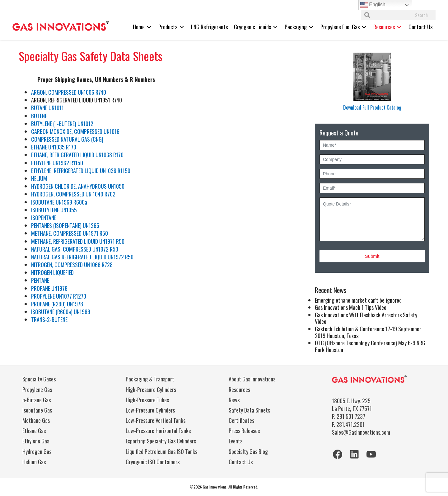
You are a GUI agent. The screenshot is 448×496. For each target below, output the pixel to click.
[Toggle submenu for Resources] (399, 27)
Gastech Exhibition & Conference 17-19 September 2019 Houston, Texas (368, 332)
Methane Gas (36, 420)
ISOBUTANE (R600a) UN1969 (61, 312)
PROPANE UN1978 (49, 288)
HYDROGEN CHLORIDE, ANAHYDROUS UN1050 (78, 186)
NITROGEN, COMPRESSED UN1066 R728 (72, 265)
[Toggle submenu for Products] (182, 27)
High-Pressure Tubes (147, 400)
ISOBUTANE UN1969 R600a (59, 202)
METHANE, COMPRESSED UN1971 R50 (70, 233)
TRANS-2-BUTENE (49, 319)
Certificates (241, 420)
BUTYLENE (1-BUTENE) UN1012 (62, 124)
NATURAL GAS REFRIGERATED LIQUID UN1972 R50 (82, 257)
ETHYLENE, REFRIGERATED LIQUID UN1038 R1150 (81, 171)
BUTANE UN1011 (48, 108)
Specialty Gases (39, 379)
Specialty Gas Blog (248, 451)
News (234, 400)
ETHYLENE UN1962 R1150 (57, 163)
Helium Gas (34, 462)
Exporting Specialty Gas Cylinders (161, 441)
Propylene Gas (37, 390)
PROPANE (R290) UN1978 (57, 304)
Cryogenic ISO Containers (153, 462)
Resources (239, 390)
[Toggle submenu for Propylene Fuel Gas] (364, 27)
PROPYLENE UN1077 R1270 (59, 296)
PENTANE (40, 280)
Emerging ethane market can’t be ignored (358, 300)
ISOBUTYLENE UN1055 (54, 210)
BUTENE (39, 116)
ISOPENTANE (44, 218)
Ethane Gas (34, 431)
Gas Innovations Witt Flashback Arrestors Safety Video (366, 318)
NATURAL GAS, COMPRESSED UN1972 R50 (75, 249)
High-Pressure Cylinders (151, 390)
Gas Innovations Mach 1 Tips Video (351, 307)
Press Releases (244, 431)
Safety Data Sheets (249, 410)
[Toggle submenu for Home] (149, 27)
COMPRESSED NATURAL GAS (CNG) (67, 139)
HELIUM (39, 178)
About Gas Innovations (252, 379)
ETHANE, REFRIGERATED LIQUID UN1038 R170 (77, 155)
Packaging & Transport (150, 379)
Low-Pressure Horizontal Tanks (158, 431)
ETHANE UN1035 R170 (54, 147)
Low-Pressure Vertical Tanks (156, 420)
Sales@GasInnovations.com (361, 432)
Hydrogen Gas (37, 451)
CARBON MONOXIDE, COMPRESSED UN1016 (75, 131)
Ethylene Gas (36, 441)
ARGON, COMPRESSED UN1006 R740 (69, 92)
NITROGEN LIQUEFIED (52, 272)
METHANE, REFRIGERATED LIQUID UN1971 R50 (78, 241)
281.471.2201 (350, 424)
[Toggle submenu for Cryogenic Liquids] (275, 27)
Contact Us (241, 462)
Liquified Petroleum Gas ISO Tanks (161, 451)
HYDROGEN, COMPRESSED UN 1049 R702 (73, 194)
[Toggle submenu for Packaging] (311, 27)
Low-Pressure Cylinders (150, 410)
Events (236, 441)
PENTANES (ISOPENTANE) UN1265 (65, 225)
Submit (372, 256)
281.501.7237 (351, 416)
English (373, 5)
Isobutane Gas (37, 410)
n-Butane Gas (37, 400)
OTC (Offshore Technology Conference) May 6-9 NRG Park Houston (370, 346)
